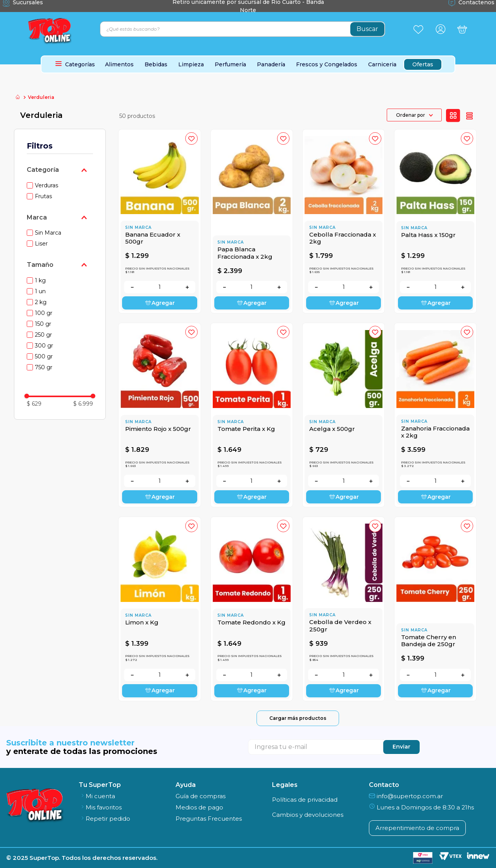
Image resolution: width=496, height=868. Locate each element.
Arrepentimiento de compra (417, 828)
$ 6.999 (83, 404)
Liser (41, 244)
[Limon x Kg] (159, 609)
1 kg (40, 280)
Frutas (43, 196)
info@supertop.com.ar (406, 796)
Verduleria (41, 97)
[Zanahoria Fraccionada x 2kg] (435, 415)
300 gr (44, 346)
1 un (40, 291)
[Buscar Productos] (367, 29)
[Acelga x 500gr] (344, 415)
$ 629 (34, 404)
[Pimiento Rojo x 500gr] (159, 415)
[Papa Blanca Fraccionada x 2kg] (252, 221)
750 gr (44, 367)
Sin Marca (48, 233)
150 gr (43, 324)
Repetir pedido (104, 819)
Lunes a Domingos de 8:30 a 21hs (421, 807)
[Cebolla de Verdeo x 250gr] (344, 609)
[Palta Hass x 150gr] (435, 221)
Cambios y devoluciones (308, 815)
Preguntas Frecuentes (209, 819)
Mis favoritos (100, 807)
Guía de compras (201, 796)
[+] (187, 287)
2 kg (41, 302)
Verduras (46, 185)
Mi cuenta (97, 796)
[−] (132, 287)
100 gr (44, 313)
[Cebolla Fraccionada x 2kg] (344, 221)
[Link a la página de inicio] (18, 98)
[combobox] (243, 29)
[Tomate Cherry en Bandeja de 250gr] (435, 609)
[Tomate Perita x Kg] (252, 415)
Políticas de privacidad (305, 800)
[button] (60, 170)
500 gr (44, 356)
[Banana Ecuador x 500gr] (159, 221)
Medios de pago (199, 807)
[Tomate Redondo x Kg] (252, 609)
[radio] (453, 116)
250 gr (43, 335)
